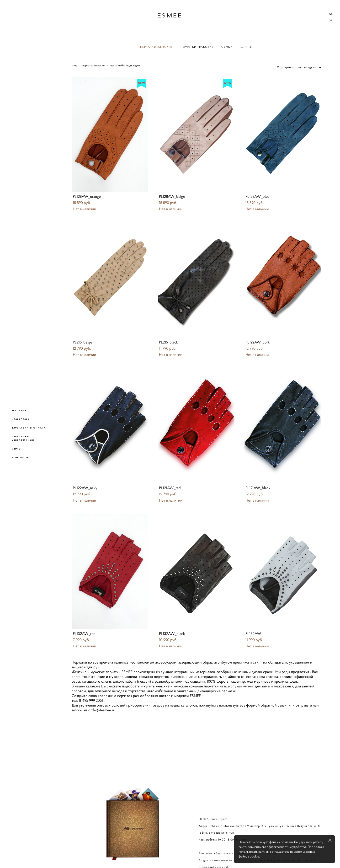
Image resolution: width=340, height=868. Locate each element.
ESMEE (170, 16)
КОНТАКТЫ (21, 457)
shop (74, 65)
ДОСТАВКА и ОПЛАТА (29, 428)
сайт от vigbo (81, 857)
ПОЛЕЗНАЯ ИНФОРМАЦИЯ (23, 438)
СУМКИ (227, 47)
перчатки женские (93, 65)
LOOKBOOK (21, 419)
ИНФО (16, 449)
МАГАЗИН (19, 411)
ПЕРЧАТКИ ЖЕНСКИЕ (156, 47)
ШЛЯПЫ (246, 47)
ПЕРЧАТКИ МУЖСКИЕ (197, 47)
